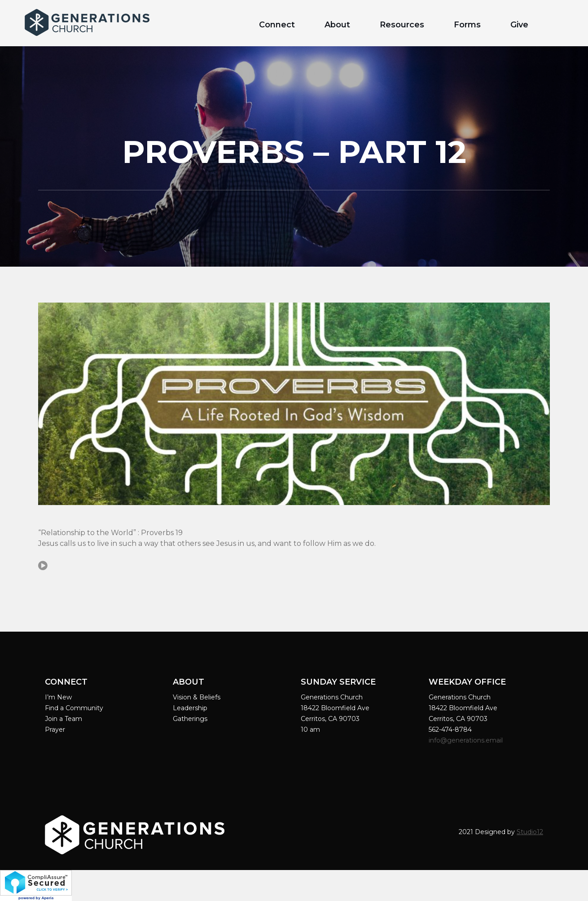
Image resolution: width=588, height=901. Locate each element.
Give (519, 25)
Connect (277, 25)
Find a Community (74, 708)
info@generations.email (467, 740)
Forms (467, 25)
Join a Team (64, 719)
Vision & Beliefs (197, 697)
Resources (402, 25)
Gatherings (190, 719)
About (337, 25)
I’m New (58, 697)
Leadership (190, 708)
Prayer (55, 730)
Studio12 (530, 832)
